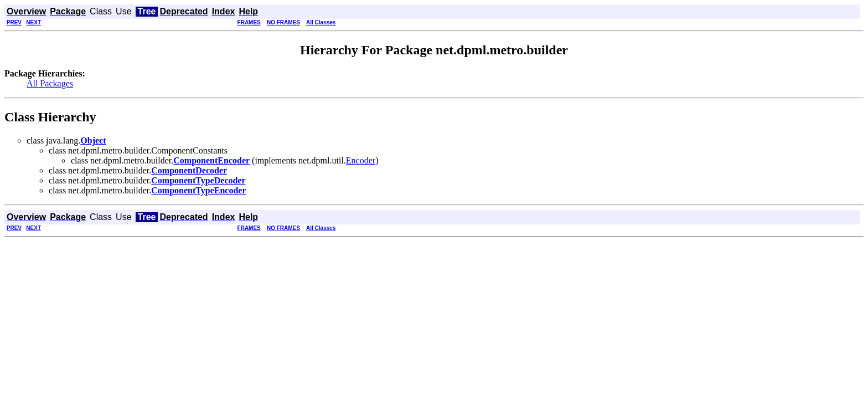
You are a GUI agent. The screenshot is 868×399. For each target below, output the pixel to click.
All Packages (50, 83)
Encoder (361, 160)
